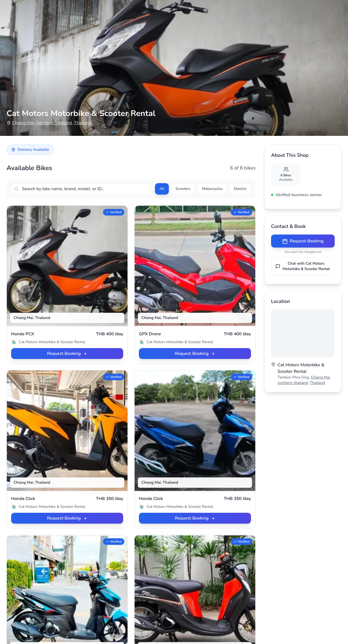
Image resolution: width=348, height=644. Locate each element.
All (162, 189)
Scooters (183, 189)
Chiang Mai (23, 123)
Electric (240, 189)
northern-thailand (293, 383)
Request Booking (303, 241)
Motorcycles (212, 189)
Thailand (83, 123)
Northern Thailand (54, 123)
